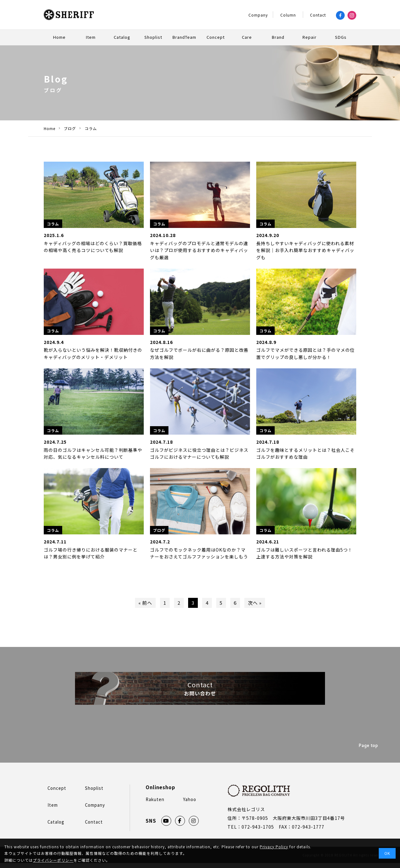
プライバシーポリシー (53, 860)
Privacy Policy (274, 847)
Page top (369, 752)
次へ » (257, 603)
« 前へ (143, 603)
